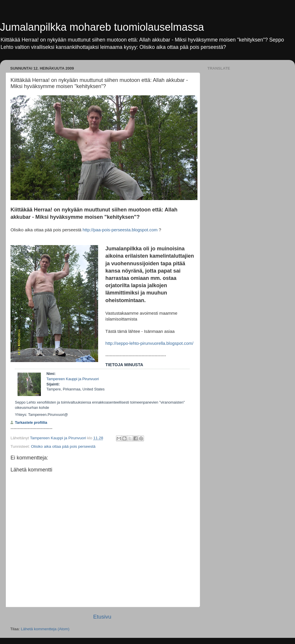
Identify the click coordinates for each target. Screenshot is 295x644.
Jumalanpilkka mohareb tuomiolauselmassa (102, 27)
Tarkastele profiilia (31, 423)
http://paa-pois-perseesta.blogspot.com (120, 230)
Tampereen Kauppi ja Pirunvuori (73, 379)
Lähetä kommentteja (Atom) (45, 629)
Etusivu (102, 617)
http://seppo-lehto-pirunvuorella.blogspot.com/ (149, 343)
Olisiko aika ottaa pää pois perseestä (63, 446)
